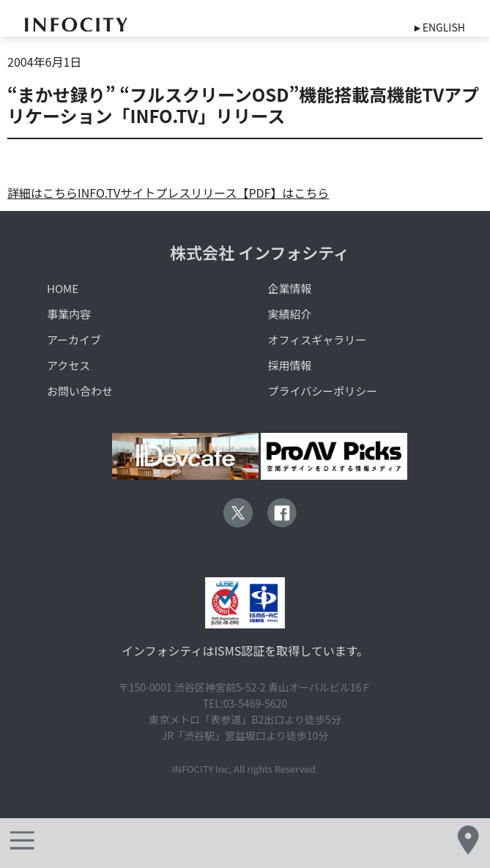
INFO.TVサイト (116, 193)
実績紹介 (290, 314)
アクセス (68, 365)
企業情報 (290, 288)
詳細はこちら (42, 193)
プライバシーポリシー (323, 391)
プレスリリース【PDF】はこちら (242, 193)
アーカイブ (74, 340)
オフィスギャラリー (318, 340)
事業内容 (69, 314)
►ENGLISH (439, 27)
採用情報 (290, 365)
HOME (63, 288)
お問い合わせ (80, 391)
